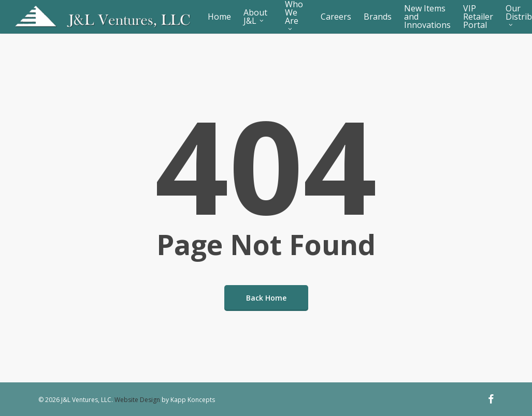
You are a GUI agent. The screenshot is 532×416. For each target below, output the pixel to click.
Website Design (137, 400)
